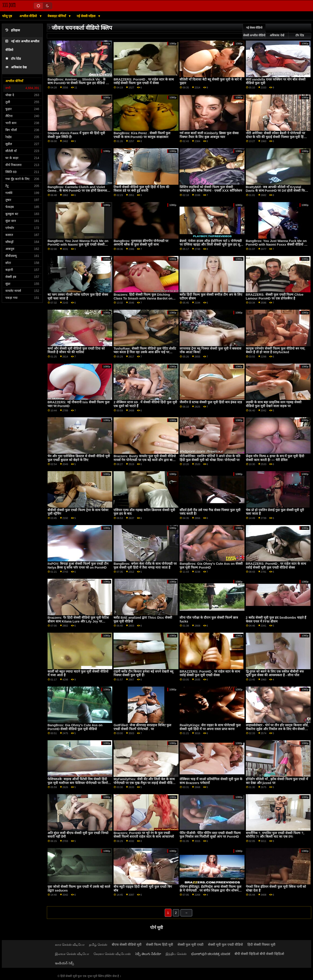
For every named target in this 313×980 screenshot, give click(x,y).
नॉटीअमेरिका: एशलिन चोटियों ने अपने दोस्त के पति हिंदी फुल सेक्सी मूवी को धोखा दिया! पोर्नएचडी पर (210, 458)
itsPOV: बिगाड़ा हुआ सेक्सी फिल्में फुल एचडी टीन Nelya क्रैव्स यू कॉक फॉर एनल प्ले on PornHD (78, 566)
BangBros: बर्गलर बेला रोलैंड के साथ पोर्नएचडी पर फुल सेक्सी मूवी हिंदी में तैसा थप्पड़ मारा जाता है (145, 566)
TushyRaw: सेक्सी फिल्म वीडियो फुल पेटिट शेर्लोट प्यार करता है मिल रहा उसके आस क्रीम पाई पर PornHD (145, 352)
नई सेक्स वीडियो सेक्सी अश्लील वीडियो (254, 32)
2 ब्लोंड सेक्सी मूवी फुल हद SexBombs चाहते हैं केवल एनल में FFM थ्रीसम (276, 619)
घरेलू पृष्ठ (7, 16)
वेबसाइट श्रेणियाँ (57, 16)
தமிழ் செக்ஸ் (98, 945)
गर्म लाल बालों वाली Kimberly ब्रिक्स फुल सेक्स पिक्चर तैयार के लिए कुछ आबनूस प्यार (209, 135)
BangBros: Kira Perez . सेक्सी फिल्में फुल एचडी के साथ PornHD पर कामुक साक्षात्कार (142, 135)
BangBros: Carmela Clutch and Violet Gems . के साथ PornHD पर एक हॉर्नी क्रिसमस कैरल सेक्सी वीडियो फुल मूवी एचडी (77, 191)
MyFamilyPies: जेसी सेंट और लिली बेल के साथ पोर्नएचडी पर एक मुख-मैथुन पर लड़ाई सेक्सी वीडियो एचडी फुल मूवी (144, 783)
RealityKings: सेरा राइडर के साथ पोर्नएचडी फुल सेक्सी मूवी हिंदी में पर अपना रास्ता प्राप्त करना (210, 727)
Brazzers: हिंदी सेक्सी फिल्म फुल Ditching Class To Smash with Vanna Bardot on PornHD (143, 298)
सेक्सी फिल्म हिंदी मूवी (160, 945)
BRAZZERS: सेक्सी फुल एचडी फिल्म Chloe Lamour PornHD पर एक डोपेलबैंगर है (275, 296)
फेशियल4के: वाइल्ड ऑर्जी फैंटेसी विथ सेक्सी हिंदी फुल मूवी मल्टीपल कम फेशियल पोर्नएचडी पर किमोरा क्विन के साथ (79, 783)
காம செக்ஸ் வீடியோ (70, 945)
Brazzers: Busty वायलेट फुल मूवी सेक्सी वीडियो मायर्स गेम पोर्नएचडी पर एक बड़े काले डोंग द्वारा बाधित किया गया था (145, 460)
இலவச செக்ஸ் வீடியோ (72, 954)
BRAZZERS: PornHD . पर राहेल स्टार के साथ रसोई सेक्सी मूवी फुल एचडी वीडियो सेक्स (276, 566)
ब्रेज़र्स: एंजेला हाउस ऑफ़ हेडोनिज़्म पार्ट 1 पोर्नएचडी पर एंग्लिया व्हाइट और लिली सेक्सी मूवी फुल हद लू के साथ (211, 245)
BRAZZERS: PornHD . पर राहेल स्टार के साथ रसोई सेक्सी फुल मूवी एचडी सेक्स (210, 673)
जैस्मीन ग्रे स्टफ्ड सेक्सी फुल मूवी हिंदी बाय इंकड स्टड (211, 402)
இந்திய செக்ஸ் (176, 954)
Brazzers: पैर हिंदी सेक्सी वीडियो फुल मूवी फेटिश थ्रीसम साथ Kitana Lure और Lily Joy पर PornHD (78, 621)
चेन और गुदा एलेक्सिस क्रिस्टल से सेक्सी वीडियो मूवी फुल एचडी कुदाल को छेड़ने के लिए (79, 458)
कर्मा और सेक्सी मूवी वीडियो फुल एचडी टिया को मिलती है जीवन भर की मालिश (76, 350)
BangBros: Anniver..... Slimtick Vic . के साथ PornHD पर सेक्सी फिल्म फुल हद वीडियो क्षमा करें (79, 83)
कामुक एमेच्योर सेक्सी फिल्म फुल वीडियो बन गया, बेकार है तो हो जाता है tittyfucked (276, 350)
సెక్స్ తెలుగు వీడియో (148, 954)
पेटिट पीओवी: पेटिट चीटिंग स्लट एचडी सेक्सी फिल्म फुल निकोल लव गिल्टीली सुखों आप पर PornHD (210, 835)
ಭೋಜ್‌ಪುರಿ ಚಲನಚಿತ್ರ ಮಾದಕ (211, 954)
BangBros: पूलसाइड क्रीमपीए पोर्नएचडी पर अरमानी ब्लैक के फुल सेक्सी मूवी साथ (141, 243)
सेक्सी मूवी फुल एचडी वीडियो (225, 945)
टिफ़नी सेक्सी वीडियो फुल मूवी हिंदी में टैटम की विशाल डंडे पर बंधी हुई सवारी (141, 189)
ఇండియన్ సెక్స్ (64, 963)
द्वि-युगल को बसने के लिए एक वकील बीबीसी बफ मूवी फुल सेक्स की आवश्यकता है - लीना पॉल (275, 673)
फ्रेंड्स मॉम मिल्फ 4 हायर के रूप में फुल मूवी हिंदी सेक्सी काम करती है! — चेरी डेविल (275, 458)
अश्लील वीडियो (29, 16)
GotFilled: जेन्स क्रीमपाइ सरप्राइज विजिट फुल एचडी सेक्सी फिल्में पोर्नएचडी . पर (142, 727)
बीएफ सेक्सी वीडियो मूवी (127, 945)
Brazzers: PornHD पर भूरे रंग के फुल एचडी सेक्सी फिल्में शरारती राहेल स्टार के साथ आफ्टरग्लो (144, 835)
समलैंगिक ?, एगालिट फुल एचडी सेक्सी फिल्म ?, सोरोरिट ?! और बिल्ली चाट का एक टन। (275, 835)
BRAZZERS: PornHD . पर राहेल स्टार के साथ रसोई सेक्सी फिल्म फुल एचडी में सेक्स (144, 81)
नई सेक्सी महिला (87, 16)
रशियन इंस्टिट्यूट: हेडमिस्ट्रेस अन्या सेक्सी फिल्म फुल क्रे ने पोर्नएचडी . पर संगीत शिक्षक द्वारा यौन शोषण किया (210, 890)
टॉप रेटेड (13, 59)
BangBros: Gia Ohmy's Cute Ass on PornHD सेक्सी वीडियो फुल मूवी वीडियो (75, 727)
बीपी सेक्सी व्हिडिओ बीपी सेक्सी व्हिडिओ (259, 954)
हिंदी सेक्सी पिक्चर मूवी (261, 945)
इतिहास (13, 30)
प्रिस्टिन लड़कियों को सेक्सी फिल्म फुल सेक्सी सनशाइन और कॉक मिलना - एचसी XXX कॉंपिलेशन (211, 189)
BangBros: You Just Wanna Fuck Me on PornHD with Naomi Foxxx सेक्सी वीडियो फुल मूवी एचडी (277, 245)
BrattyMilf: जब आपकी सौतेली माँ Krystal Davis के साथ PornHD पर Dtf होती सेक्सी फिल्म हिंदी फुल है (277, 191)
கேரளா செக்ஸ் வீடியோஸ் (112, 954)
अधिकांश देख (16, 67)
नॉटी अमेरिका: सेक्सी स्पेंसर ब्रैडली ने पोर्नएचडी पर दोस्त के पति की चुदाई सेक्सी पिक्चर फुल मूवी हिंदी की (276, 137)
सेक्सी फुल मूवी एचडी (191, 945)
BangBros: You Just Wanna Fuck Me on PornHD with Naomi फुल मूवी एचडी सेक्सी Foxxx (78, 245)
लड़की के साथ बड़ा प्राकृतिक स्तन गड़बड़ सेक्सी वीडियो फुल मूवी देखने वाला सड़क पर (274, 404)
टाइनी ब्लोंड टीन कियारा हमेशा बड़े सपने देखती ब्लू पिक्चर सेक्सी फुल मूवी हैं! (143, 673)
